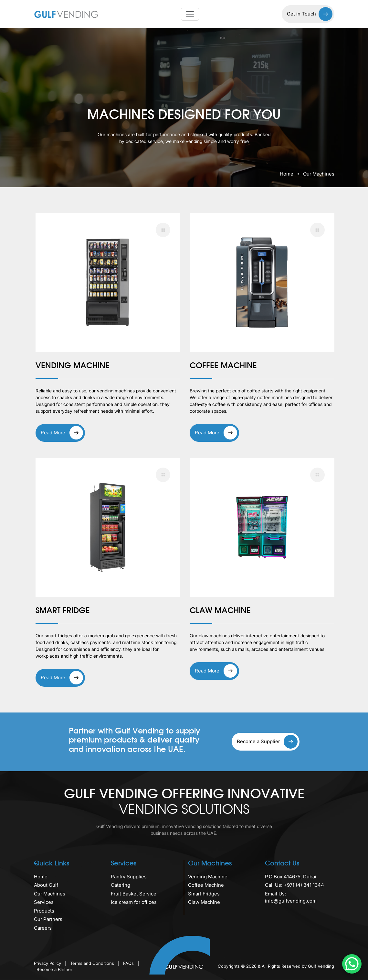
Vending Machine (208, 877)
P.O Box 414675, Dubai (291, 877)
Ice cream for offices (134, 902)
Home (287, 174)
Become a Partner (54, 969)
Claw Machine (204, 902)
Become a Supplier (267, 742)
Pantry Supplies (129, 877)
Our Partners (48, 919)
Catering (121, 885)
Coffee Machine (206, 885)
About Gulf (46, 885)
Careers (43, 928)
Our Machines (50, 894)
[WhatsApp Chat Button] (352, 964)
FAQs (129, 963)
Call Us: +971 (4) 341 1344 (294, 885)
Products (44, 911)
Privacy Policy (48, 963)
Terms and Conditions (93, 963)
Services (44, 902)
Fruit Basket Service (134, 894)
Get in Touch (310, 14)
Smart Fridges (204, 894)
